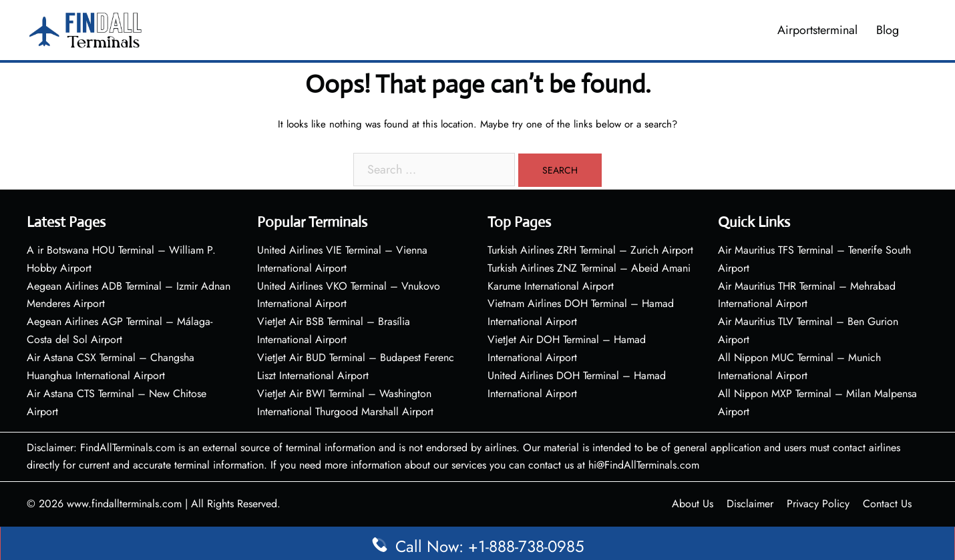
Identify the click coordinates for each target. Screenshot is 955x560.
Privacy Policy (818, 504)
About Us (693, 504)
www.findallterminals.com (124, 504)
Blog (888, 30)
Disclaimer (750, 504)
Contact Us (887, 504)
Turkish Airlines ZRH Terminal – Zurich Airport (590, 250)
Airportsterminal (817, 30)
